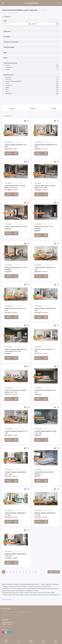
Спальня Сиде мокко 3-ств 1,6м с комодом (16, 268)
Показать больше (54, 572)
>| (36, 572)
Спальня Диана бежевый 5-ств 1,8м (15, 146)
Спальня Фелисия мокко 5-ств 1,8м (15, 309)
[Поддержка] (59, 3)
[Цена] (16, 24)
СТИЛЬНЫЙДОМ (31, 3)
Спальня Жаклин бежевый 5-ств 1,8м (46, 146)
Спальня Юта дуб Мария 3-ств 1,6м (45, 391)
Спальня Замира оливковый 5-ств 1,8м (45, 514)
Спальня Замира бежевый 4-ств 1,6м (16, 432)
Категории (7, 116)
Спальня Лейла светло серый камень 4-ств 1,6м (15, 186)
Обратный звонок (7, 624)
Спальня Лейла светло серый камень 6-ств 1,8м (45, 186)
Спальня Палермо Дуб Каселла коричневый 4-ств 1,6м (15, 350)
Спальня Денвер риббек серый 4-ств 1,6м (45, 432)
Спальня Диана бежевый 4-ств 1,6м (45, 309)
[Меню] (3, 3)
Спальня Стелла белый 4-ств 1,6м (44, 350)
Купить (11, 153)
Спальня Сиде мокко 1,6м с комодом (44, 227)
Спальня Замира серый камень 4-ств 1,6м (15, 555)
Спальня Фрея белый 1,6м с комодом (44, 473)
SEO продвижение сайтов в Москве (12, 615)
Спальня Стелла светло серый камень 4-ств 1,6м (15, 391)
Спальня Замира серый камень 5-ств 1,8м (15, 473)
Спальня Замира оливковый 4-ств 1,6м (15, 514)
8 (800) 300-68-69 (7, 622)
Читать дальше (8, 599)
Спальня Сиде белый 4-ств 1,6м (16, 226)
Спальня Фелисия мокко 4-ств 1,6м (45, 268)
